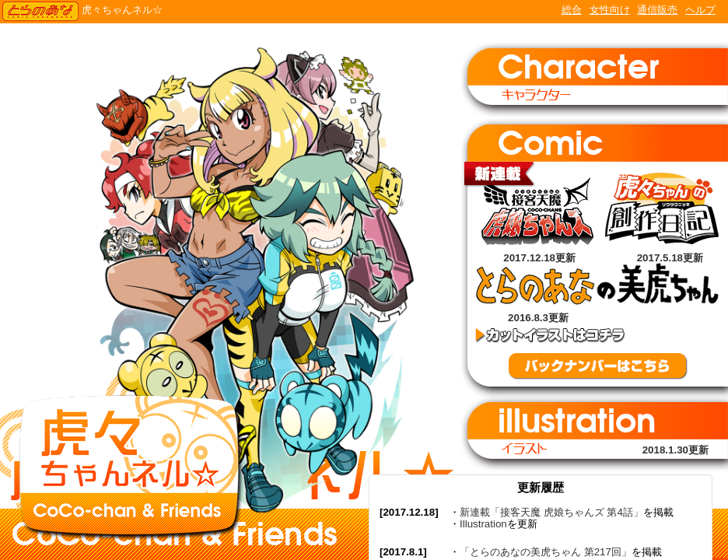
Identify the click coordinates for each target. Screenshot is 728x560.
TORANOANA (40, 12)
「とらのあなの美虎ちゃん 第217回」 (546, 552)
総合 (572, 10)
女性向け (610, 10)
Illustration (483, 524)
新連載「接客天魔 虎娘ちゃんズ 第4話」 (551, 512)
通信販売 (657, 10)
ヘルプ (700, 10)
